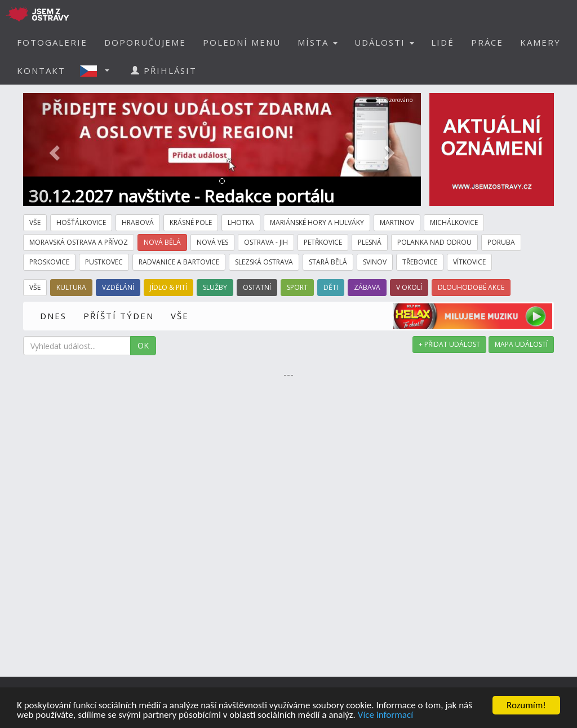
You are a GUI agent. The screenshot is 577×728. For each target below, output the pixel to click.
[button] (98, 70)
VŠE (180, 316)
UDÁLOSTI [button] (384, 42)
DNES (53, 316)
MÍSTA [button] (318, 42)
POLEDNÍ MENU (242, 42)
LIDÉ (443, 42)
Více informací (385, 716)
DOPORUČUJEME (145, 42)
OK (143, 345)
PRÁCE (487, 42)
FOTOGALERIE (52, 42)
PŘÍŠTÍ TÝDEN (119, 316)
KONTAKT (41, 70)
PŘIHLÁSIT (164, 70)
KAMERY (540, 42)
